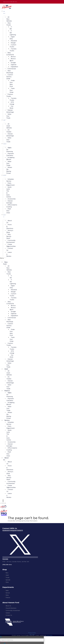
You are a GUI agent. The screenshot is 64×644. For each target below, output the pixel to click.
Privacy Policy (32, 633)
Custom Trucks (13, 46)
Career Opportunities (11, 245)
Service (5, 175)
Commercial (12, 69)
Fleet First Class (9, 211)
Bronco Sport (13, 60)
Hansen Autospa (10, 202)
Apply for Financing (10, 150)
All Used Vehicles (9, 126)
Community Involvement (11, 241)
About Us (4, 216)
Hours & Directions (10, 227)
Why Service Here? (9, 236)
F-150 (11, 28)
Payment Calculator (10, 155)
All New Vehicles (9, 19)
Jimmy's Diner (10, 231)
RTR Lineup (12, 103)
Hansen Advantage (10, 111)
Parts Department (11, 184)
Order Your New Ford (12, 83)
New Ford (4, 12)
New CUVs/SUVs (10, 54)
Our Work (12, 107)
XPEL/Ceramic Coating (12, 206)
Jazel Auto (49, 635)
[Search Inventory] (22, 640)
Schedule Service (10, 180)
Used (4, 120)
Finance (5, 144)
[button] (3, 258)
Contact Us (10, 249)
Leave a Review (9, 254)
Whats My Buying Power (9, 170)
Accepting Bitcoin (10, 158)
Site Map (32, 634)
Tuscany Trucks (13, 50)
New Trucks (9, 24)
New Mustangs (10, 72)
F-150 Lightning (13, 33)
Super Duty (12, 38)
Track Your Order (12, 90)
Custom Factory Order (10, 77)
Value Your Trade (9, 116)
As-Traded (9, 131)
